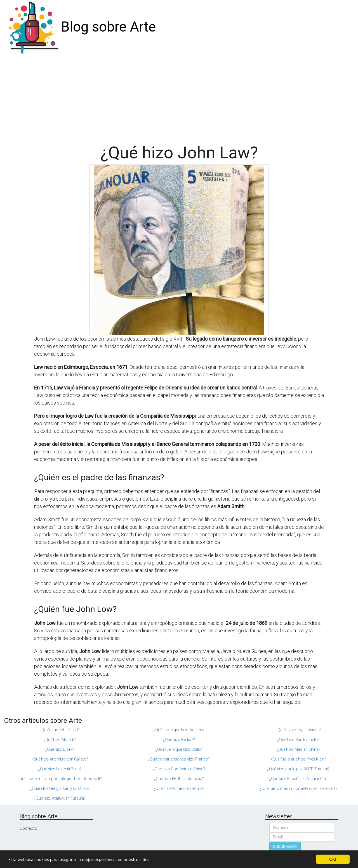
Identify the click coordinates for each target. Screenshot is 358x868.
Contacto (28, 828)
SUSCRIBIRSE (285, 847)
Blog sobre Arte (108, 27)
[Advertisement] (179, 96)
